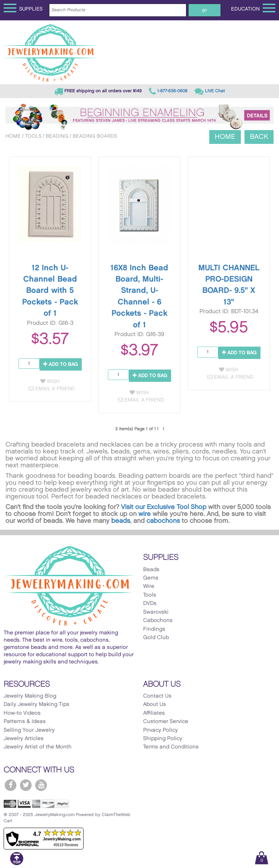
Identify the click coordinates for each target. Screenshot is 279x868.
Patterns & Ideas (25, 722)
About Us (155, 705)
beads (121, 521)
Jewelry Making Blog (30, 696)
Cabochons (158, 621)
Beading (57, 136)
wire (145, 514)
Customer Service (166, 722)
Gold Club (156, 638)
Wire (149, 586)
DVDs (150, 603)
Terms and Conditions (171, 747)
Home (13, 136)
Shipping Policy (163, 739)
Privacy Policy (161, 730)
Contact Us (157, 696)
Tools (33, 136)
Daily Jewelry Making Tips (37, 705)
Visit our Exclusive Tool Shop (164, 507)
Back (259, 137)
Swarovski (156, 612)
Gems (151, 578)
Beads (151, 570)
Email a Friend (52, 389)
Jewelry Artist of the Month (38, 747)
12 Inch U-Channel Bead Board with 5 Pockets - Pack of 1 (50, 291)
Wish (50, 381)
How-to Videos (22, 713)
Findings (154, 629)
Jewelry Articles (24, 739)
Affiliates (154, 713)
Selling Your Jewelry (29, 730)
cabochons (163, 521)
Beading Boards (95, 136)
